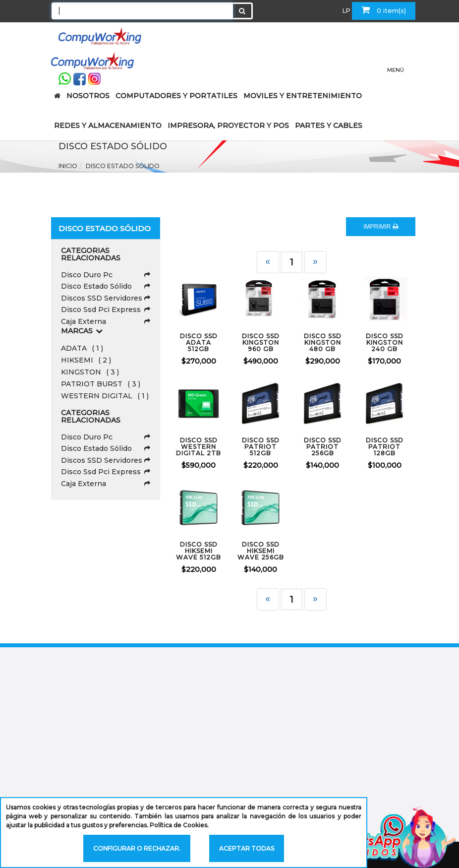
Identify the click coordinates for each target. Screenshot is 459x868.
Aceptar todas (247, 848)
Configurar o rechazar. (137, 848)
